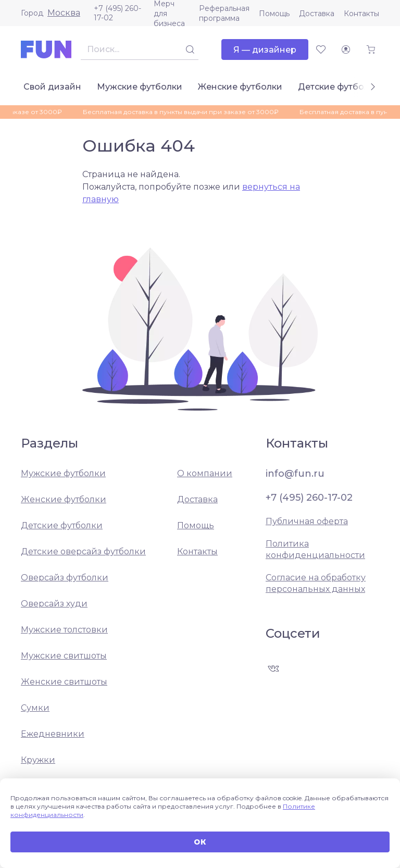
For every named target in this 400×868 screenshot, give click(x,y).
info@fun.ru (295, 474)
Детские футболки (339, 87)
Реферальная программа (224, 13)
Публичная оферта (307, 521)
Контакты (361, 14)
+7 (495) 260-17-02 (117, 13)
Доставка (317, 14)
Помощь (274, 14)
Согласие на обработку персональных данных (316, 583)
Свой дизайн (52, 87)
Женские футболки (240, 87)
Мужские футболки (140, 87)
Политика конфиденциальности (315, 549)
